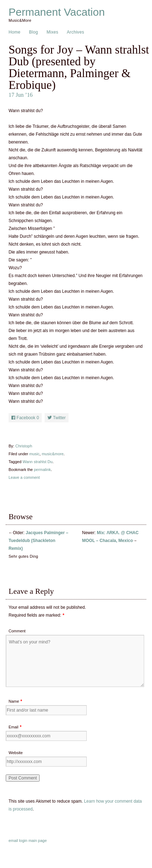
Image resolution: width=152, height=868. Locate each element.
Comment (17, 631)
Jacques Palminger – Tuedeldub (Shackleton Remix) (38, 541)
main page (38, 841)
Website (16, 753)
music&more (53, 454)
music (34, 454)
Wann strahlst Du (37, 462)
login (23, 841)
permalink (42, 470)
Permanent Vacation (57, 12)
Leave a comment (24, 477)
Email (14, 727)
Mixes (52, 32)
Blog (33, 32)
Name (14, 701)
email (13, 841)
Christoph (24, 446)
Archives (75, 32)
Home (14, 32)
